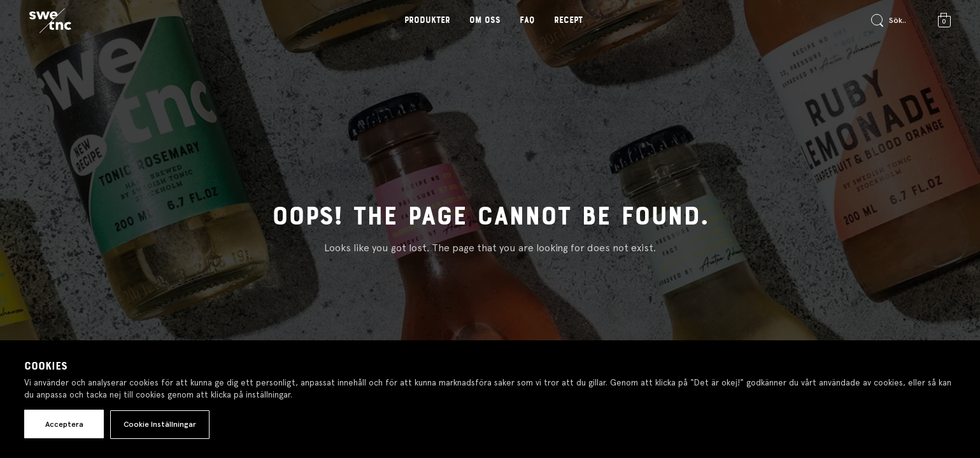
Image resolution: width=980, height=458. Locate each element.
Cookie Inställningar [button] (160, 424)
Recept (568, 20)
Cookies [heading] (46, 366)
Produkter (427, 20)
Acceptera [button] (64, 424)
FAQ (527, 20)
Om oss (485, 20)
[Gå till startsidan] (50, 21)
